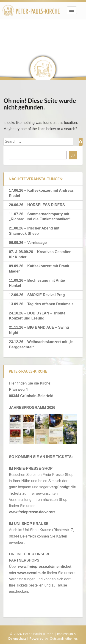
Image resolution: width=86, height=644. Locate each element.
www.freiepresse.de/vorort (32, 512)
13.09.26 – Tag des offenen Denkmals (41, 304)
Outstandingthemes (64, 639)
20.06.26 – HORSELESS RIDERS (37, 205)
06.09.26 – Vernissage (28, 243)
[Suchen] (73, 155)
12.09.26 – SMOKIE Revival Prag (37, 295)
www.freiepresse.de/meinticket (45, 566)
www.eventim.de (32, 573)
